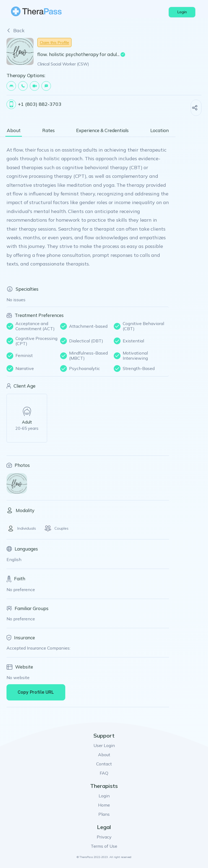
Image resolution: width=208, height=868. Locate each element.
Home (104, 805)
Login (104, 796)
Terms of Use (104, 846)
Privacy (104, 837)
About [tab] (14, 130)
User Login (104, 745)
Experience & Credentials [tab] (102, 130)
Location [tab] (160, 130)
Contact (104, 764)
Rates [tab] (48, 130)
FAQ (104, 773)
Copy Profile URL (36, 692)
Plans (104, 814)
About (104, 755)
